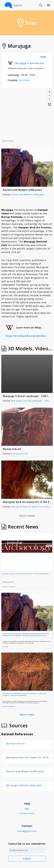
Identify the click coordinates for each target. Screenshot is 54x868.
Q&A (27, 809)
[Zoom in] (49, 92)
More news (27, 714)
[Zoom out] (49, 96)
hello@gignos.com (27, 831)
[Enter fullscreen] (49, 104)
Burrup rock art (19, 454)
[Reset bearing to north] (49, 99)
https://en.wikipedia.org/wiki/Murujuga (27, 336)
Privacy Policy (27, 813)
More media (27, 516)
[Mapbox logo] (8, 141)
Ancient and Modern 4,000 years (28, 194)
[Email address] (27, 850)
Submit (27, 859)
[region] (27, 116)
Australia (24, 80)
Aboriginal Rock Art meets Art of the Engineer (28, 758)
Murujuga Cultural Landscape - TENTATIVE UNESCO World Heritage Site (28, 785)
